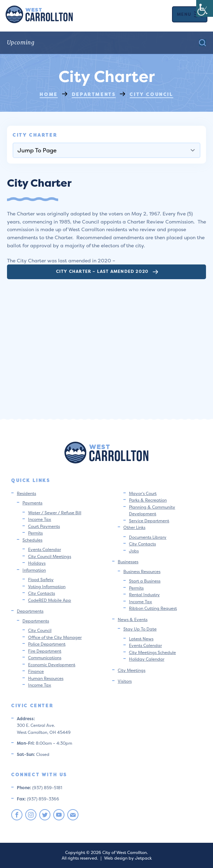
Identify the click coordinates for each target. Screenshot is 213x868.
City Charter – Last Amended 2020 (107, 271)
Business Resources (142, 571)
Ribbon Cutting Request (153, 608)
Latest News (141, 639)
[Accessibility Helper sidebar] (205, 8)
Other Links (134, 527)
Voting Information (47, 587)
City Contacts (42, 593)
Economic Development (52, 665)
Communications (45, 658)
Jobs (134, 551)
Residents (26, 493)
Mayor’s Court (143, 493)
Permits (35, 533)
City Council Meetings (50, 556)
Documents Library (148, 537)
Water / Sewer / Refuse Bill (55, 513)
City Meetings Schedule (152, 652)
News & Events (133, 619)
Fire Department (45, 651)
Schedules (32, 540)
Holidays (37, 563)
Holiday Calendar (147, 659)
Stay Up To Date (140, 629)
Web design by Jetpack (128, 858)
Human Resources (46, 678)
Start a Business (145, 581)
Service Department (149, 521)
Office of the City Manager (55, 637)
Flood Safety (41, 580)
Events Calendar (44, 549)
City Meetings (132, 670)
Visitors (125, 681)
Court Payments (44, 526)
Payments (32, 503)
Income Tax (40, 519)
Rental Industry (144, 595)
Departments (30, 611)
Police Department (47, 644)
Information (34, 570)
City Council (40, 630)
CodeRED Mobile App (50, 600)
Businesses (128, 562)
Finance (36, 671)
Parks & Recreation (148, 500)
